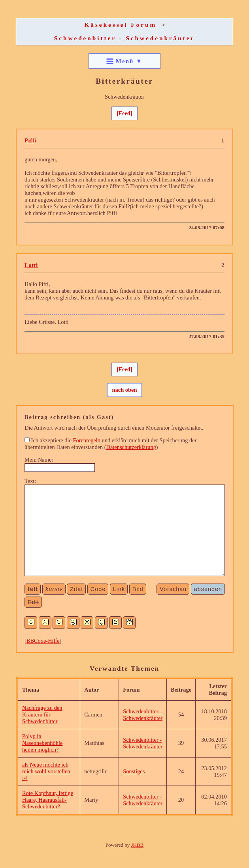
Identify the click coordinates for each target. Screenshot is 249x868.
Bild (138, 589)
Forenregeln (87, 440)
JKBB (138, 845)
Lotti (31, 265)
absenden (208, 589)
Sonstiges (134, 771)
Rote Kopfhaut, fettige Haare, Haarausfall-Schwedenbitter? (48, 800)
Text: (30, 481)
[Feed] (124, 113)
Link (119, 589)
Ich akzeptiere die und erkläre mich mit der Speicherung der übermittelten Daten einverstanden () (110, 444)
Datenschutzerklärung (131, 447)
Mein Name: (39, 460)
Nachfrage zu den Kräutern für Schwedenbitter (42, 715)
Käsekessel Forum (121, 25)
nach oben (125, 390)
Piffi (30, 140)
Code (98, 589)
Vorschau (173, 589)
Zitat (76, 589)
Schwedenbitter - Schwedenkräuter (124, 38)
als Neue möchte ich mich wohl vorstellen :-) (46, 771)
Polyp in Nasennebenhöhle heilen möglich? (42, 743)
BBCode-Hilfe (43, 641)
